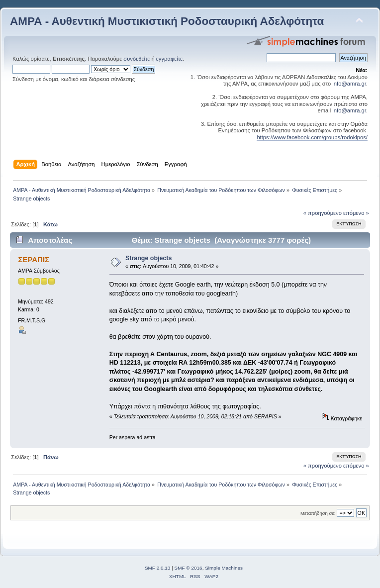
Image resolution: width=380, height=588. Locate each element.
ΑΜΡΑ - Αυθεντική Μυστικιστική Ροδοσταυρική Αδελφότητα (167, 21)
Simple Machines (224, 568)
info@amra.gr (349, 84)
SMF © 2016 (189, 568)
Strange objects (149, 258)
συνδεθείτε (137, 59)
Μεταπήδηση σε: (318, 513)
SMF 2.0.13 (158, 568)
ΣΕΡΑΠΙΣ (34, 259)
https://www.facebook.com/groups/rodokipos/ (312, 137)
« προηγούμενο (323, 213)
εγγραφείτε (169, 59)
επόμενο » (356, 213)
